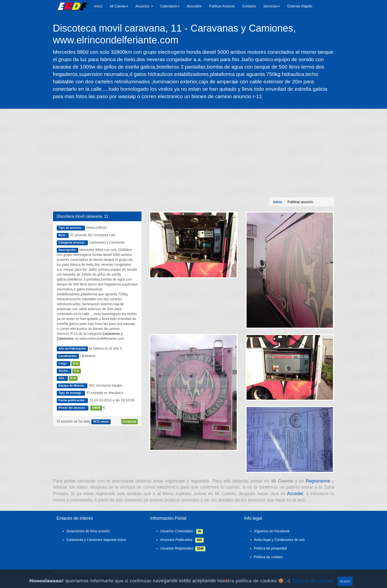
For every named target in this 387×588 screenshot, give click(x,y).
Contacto (249, 6)
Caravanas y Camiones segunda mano (96, 540)
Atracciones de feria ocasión (88, 531)
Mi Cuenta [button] (119, 6)
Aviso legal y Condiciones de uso (279, 540)
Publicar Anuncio (222, 6)
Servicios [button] (272, 6)
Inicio (98, 6)
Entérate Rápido (300, 6)
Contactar (130, 422)
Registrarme (318, 481)
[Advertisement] (193, 153)
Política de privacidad (270, 548)
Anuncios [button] (144, 6)
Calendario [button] (170, 6)
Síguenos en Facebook (272, 531)
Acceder (295, 494)
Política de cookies (268, 557)
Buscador (194, 6)
